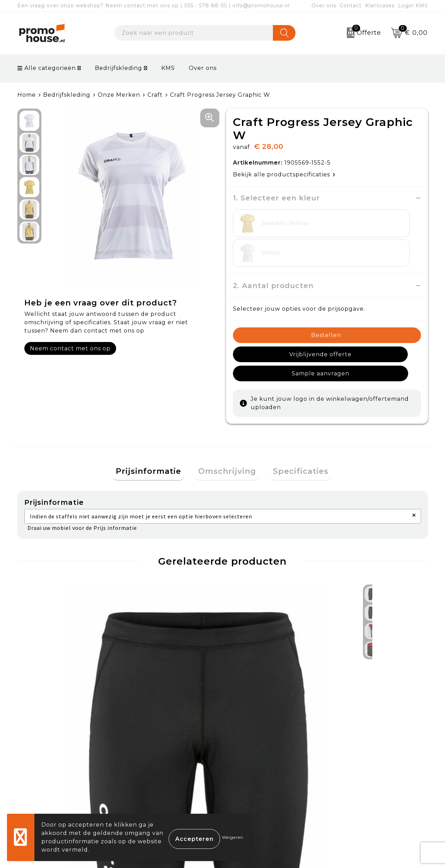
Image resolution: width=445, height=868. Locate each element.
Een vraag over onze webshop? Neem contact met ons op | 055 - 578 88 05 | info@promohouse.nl (153, 6)
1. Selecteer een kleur (276, 198)
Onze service (251, 788)
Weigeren (233, 837)
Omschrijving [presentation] (227, 424)
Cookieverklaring (359, 756)
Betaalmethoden (258, 756)
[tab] (155, 425)
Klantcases (380, 6)
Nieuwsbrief (148, 756)
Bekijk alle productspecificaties (284, 174)
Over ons (324, 6)
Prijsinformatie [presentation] (155, 424)
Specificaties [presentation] (294, 424)
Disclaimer (349, 788)
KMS (168, 68)
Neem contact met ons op (70, 348)
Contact (351, 6)
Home (27, 95)
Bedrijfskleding (119, 68)
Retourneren (252, 772)
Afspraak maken (154, 772)
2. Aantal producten (273, 256)
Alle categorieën (47, 68)
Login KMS (413, 6)
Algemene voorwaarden (370, 740)
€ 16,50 (140, 667)
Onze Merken (119, 95)
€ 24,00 (49, 662)
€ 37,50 (254, 662)
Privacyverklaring (360, 772)
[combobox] (194, 33)
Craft (155, 95)
